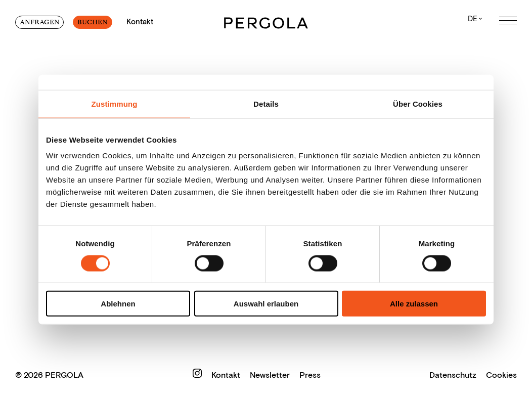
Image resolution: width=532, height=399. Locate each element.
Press (310, 375)
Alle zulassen (414, 304)
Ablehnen (118, 304)
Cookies (501, 375)
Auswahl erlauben (266, 304)
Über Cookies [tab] (418, 103)
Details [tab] (266, 103)
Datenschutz (453, 375)
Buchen (93, 22)
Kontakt (227, 375)
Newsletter (271, 375)
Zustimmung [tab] (115, 103)
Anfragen (40, 22)
